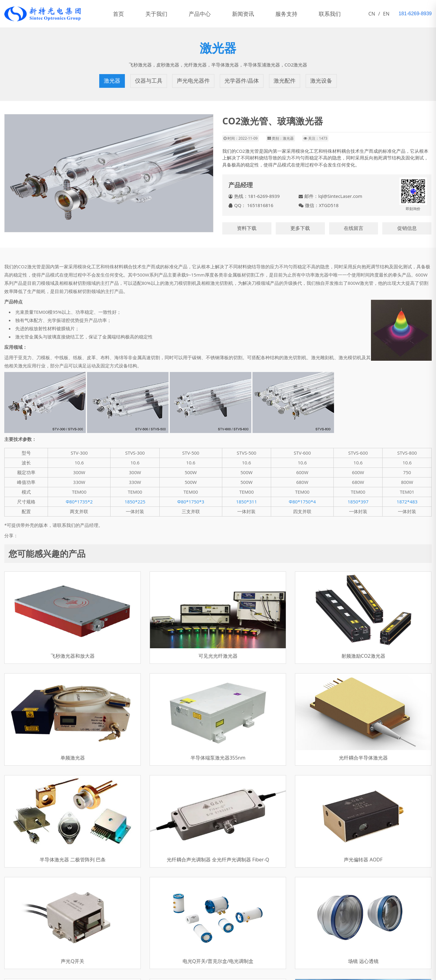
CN (372, 14)
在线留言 (354, 228)
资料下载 (247, 228)
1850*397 (358, 502)
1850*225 (135, 502)
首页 (118, 14)
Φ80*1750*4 (302, 502)
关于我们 (156, 14)
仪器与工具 (149, 81)
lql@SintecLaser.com (340, 196)
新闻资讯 (243, 14)
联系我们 (330, 14)
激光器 (112, 81)
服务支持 (286, 14)
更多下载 (300, 228)
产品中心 (200, 14)
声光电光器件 (194, 81)
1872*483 (407, 502)
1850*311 (246, 502)
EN (386, 14)
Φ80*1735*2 (79, 502)
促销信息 (407, 228)
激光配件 (285, 81)
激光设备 (321, 81)
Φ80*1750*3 (191, 502)
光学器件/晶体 (242, 81)
